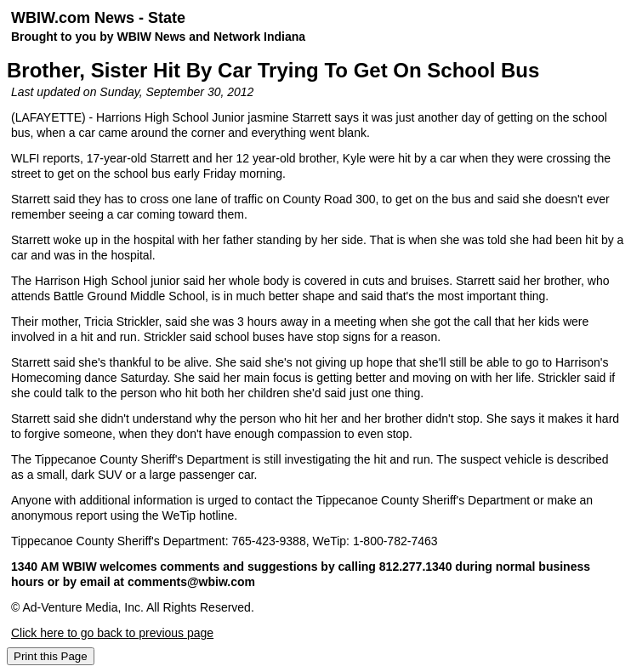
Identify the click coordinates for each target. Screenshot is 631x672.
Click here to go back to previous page (112, 633)
